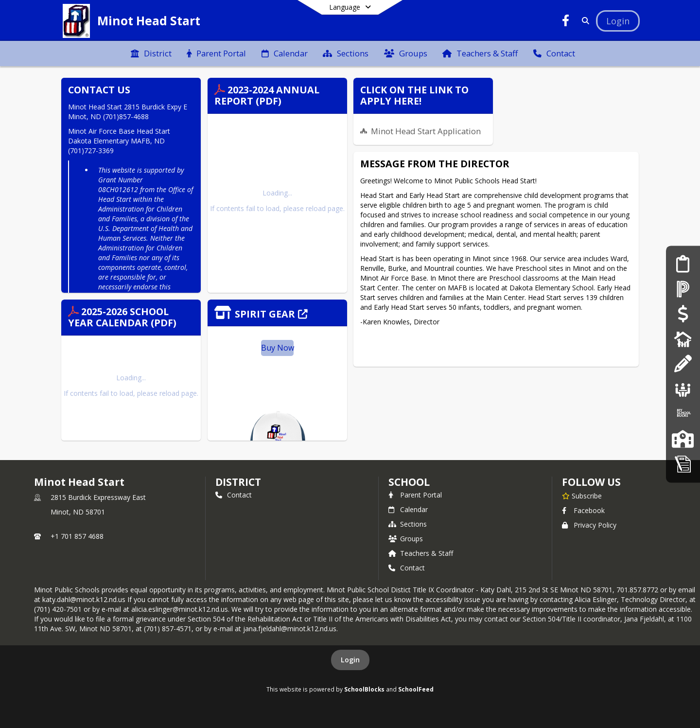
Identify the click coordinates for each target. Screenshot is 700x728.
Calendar (408, 509)
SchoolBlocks (364, 689)
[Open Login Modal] (618, 21)
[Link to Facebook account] (566, 22)
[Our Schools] (683, 439)
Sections (408, 524)
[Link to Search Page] (584, 21)
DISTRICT (238, 482)
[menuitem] (151, 53)
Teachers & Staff (421, 553)
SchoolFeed (416, 689)
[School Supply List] (683, 364)
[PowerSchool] (683, 289)
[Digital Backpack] (683, 339)
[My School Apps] (683, 464)
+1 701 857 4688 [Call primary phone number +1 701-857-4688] (77, 536)
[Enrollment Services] (683, 264)
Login (350, 660)
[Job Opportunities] (683, 389)
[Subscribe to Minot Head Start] (582, 496)
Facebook (583, 510)
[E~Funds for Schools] (683, 314)
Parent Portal (415, 495)
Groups (406, 539)
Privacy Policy (589, 525)
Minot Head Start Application (426, 131)
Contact (234, 495)
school (409, 482)
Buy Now (278, 348)
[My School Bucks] (683, 414)
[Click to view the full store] (277, 313)
